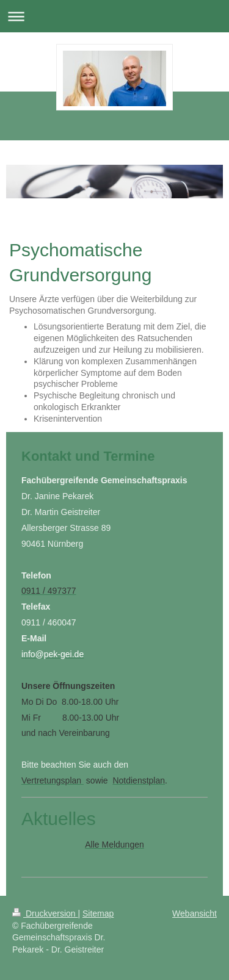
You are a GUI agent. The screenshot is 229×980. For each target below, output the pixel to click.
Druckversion (45, 913)
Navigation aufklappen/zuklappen (114, 16)
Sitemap (98, 913)
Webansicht (194, 913)
